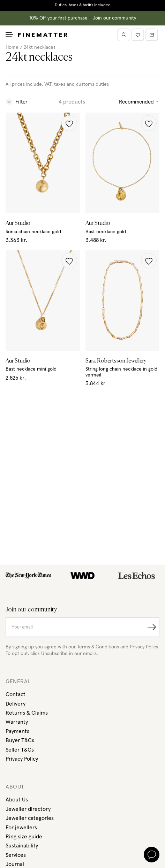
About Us (17, 800)
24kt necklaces (40, 47)
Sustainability (22, 846)
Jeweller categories (30, 818)
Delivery (16, 704)
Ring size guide (24, 837)
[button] (69, 123)
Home (12, 47)
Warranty (17, 722)
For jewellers (21, 828)
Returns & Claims (27, 713)
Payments (17, 731)
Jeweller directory (28, 809)
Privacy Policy (22, 759)
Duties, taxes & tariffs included (83, 5)
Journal (15, 864)
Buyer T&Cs (20, 740)
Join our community (114, 18)
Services (16, 855)
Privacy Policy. (144, 647)
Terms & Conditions (98, 647)
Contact (16, 694)
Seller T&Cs (20, 750)
